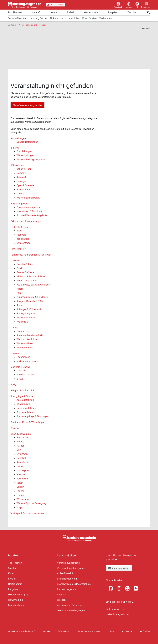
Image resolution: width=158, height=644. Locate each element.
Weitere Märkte (25, 343)
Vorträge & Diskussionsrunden (27, 513)
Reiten (20, 483)
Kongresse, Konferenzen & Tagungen (31, 255)
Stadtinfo (36, 12)
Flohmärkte (23, 331)
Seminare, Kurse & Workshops (27, 422)
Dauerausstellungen (27, 142)
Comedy (21, 173)
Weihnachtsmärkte (27, 339)
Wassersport (23, 499)
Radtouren (22, 479)
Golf (19, 450)
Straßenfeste (23, 243)
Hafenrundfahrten (26, 408)
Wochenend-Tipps (18, 594)
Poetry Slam (23, 189)
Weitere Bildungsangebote (31, 159)
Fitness (20, 442)
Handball (21, 458)
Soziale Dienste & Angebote (32, 215)
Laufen (20, 466)
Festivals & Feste (19, 227)
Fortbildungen (24, 151)
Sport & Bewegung (21, 434)
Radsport (21, 474)
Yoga (19, 507)
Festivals (21, 235)
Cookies (145, 631)
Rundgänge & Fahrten (22, 396)
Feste (19, 231)
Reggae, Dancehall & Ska (30, 301)
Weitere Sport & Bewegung (31, 503)
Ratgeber (113, 12)
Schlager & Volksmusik (29, 309)
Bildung (15, 148)
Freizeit (71, 12)
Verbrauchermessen (27, 361)
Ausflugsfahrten (25, 400)
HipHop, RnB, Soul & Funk (31, 276)
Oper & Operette (25, 185)
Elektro (20, 268)
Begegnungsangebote (29, 207)
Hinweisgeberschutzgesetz (90, 631)
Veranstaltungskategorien (71, 568)
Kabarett (21, 177)
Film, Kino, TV (18, 249)
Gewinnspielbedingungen (71, 610)
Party (13, 385)
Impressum (127, 631)
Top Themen (15, 12)
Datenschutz (64, 631)
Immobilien (74, 18)
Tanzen (20, 491)
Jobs (63, 18)
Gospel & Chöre (25, 272)
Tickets (54, 18)
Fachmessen (23, 357)
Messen (15, 353)
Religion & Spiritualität (22, 390)
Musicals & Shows (20, 367)
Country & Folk (25, 264)
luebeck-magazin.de (117, 614)
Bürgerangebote (19, 203)
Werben (61, 600)
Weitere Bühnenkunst (28, 198)
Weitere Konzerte (26, 318)
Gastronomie (91, 12)
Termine (132, 12)
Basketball (22, 437)
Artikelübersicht (66, 573)
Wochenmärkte (25, 347)
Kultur (54, 12)
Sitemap (62, 594)
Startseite (12, 25)
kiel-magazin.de (115, 609)
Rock (19, 305)
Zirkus (20, 379)
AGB (112, 631)
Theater (21, 194)
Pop (19, 293)
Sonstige (15, 428)
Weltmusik (22, 322)
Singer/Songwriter (26, 313)
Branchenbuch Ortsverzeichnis (74, 584)
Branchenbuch (16, 605)
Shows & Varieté (25, 375)
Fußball (20, 446)
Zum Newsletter (119, 568)
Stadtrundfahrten (26, 412)
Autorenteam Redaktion (70, 605)
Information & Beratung (29, 211)
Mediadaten (105, 18)
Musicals (21, 370)
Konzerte (15, 261)
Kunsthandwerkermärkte (30, 335)
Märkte (14, 328)
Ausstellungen (18, 138)
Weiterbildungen (25, 155)
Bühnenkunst (17, 165)
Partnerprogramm (67, 589)
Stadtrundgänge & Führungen (32, 416)
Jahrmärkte (23, 239)
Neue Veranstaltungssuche (27, 105)
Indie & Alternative (26, 280)
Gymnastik (22, 454)
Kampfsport (23, 462)
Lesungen (22, 181)
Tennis (20, 495)
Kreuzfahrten (89, 18)
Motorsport (23, 470)
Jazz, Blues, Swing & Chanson (33, 285)
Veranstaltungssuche (68, 563)
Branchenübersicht (67, 579)
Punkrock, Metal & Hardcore (32, 297)
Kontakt (46, 631)
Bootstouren (23, 404)
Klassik (20, 289)
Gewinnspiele (15, 600)
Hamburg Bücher (38, 18)
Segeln (20, 487)
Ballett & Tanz (24, 169)
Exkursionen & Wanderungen (26, 221)
